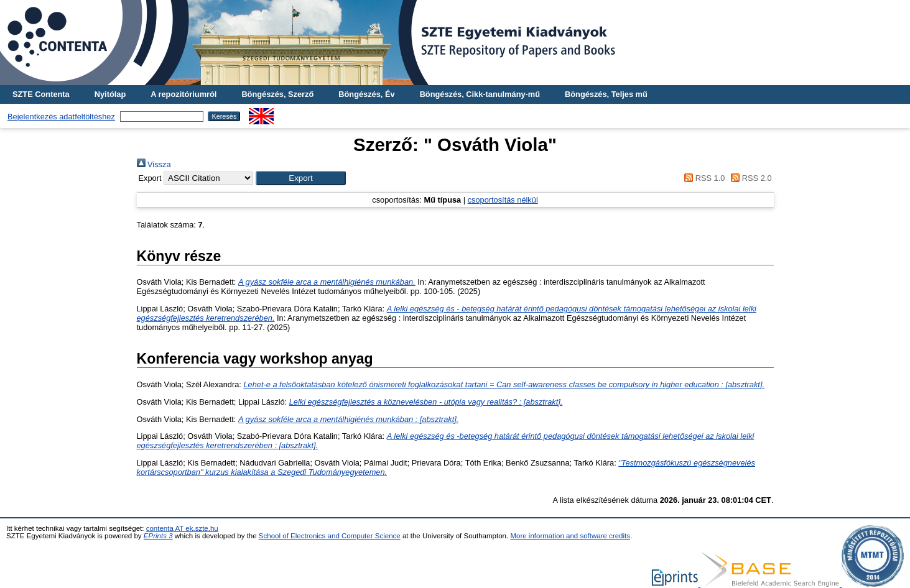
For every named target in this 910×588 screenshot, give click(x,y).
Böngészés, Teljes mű (606, 94)
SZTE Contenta (41, 94)
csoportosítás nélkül (503, 200)
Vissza (154, 164)
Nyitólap (110, 94)
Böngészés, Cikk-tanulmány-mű (480, 94)
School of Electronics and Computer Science (330, 536)
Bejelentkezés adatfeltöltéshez (61, 117)
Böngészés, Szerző (277, 94)
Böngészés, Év (366, 94)
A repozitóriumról (183, 94)
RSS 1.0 (703, 178)
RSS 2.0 (750, 178)
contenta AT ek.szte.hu (182, 528)
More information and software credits (570, 536)
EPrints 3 (158, 536)
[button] (301, 178)
